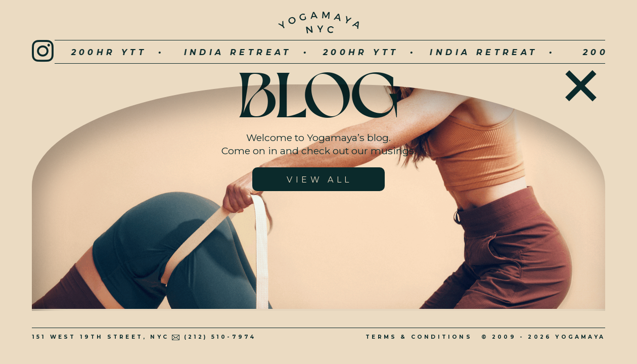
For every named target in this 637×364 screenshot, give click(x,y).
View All (319, 180)
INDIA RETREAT (204, 52)
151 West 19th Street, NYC (100, 337)
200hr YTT (75, 52)
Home (581, 83)
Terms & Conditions (419, 337)
